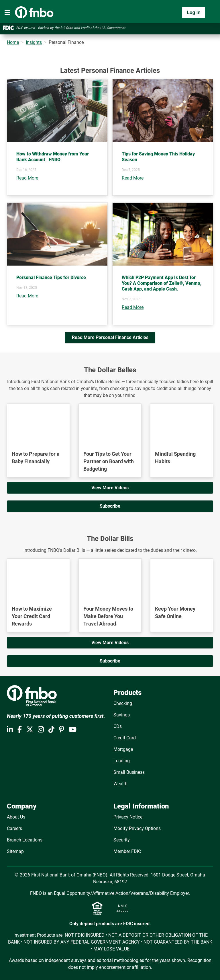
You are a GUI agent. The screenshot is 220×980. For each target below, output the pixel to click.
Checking (123, 703)
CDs (118, 726)
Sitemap (15, 851)
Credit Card (125, 738)
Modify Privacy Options (137, 828)
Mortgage (123, 749)
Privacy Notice (128, 817)
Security (122, 840)
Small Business (129, 772)
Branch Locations (25, 840)
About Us (16, 817)
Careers (14, 828)
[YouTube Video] (38, 421)
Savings (122, 715)
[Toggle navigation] (7, 13)
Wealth (120, 784)
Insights (34, 42)
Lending (122, 761)
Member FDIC (127, 851)
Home (13, 42)
